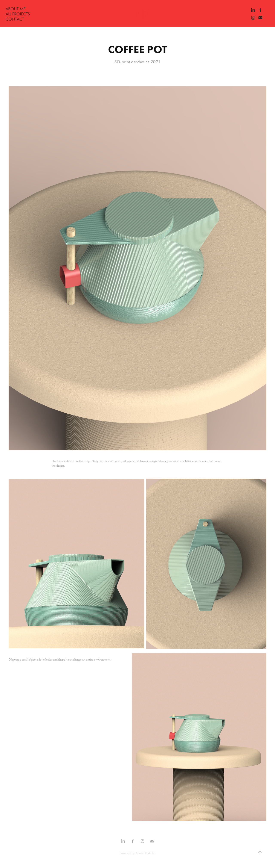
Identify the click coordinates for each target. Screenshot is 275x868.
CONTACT (15, 19)
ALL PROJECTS (18, 14)
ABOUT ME (16, 9)
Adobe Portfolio (145, 853)
